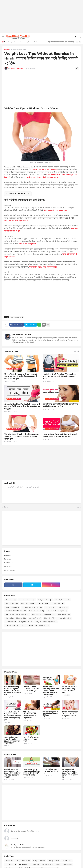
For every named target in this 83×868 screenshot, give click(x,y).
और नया (6, 507)
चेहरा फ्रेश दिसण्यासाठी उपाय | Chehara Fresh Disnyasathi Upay (70, 714)
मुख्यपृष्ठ (6, 49)
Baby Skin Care (45, 600)
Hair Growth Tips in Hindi (43, 615)
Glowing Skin (12, 607)
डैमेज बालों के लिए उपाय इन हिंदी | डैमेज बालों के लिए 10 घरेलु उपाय (51, 714)
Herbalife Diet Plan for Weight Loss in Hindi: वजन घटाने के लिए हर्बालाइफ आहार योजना (59, 376)
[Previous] (77, 42)
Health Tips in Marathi (16, 618)
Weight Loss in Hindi (18, 49)
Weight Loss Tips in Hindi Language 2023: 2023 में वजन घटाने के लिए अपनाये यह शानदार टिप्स (22, 437)
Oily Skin (49, 618)
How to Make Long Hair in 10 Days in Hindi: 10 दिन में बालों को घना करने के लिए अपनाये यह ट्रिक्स (44, 42)
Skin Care (11, 622)
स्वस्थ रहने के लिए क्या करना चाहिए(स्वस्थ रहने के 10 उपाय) (32, 739)
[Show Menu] (3, 37)
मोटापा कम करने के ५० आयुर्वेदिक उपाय (16, 221)
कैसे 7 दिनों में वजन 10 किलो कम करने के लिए (43, 267)
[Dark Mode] (76, 37)
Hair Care (50, 607)
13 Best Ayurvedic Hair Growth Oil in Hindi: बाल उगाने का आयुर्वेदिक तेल (31, 715)
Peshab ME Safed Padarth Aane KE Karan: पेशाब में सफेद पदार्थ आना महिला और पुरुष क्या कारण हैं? (13, 773)
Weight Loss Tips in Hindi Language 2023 (42, 177)
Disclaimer (8, 567)
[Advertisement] (41, 17)
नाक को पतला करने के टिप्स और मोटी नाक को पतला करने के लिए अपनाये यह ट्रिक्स (60, 405)
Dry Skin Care (28, 604)
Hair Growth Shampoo (57, 611)
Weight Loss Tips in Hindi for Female (45, 169)
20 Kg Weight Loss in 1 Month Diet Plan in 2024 (51, 771)
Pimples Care (64, 618)
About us (8, 555)
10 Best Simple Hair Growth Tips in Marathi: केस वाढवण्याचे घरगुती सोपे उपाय (12, 740)
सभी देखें (76, 351)
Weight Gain (26, 622)
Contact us (8, 563)
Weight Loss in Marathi (38, 626)
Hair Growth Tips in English (17, 615)
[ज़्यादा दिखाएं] (48, 325)
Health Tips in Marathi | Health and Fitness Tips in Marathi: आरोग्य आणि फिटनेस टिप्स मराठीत (51, 691)
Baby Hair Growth (27, 600)
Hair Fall (63, 607)
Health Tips (64, 615)
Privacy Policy (10, 570)
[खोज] (80, 37)
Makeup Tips (35, 618)
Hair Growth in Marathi (16, 611)
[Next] (80, 42)
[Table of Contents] (18, 194)
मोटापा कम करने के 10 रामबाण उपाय (55, 210)
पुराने (78, 507)
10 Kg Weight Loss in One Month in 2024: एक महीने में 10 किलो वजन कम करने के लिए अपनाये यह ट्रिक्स (21, 376)
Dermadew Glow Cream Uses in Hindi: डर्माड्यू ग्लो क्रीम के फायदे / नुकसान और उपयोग (32, 772)
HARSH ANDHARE (22, 334)
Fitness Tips (58, 604)
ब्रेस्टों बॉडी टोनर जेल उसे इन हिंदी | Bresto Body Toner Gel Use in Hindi (69, 690)
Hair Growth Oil (37, 611)
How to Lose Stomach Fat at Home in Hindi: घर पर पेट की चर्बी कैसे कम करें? (60, 435)
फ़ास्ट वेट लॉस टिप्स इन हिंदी (27, 244)
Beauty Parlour (63, 600)
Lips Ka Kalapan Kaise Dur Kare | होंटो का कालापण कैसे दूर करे (31, 689)
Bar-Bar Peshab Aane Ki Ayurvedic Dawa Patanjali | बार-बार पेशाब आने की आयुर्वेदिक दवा (70, 773)
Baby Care (11, 600)
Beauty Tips (12, 604)
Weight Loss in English (46, 622)
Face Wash (43, 604)
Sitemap (8, 559)
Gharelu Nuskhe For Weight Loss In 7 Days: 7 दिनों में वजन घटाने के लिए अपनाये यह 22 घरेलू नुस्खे (22, 406)
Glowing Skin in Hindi (32, 607)
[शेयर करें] (77, 68)
